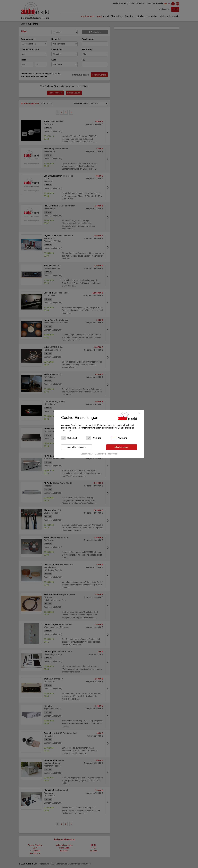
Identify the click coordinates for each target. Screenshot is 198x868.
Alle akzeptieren (122, 447)
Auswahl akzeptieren (77, 447)
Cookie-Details (87, 454)
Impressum (112, 454)
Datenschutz (100, 454)
